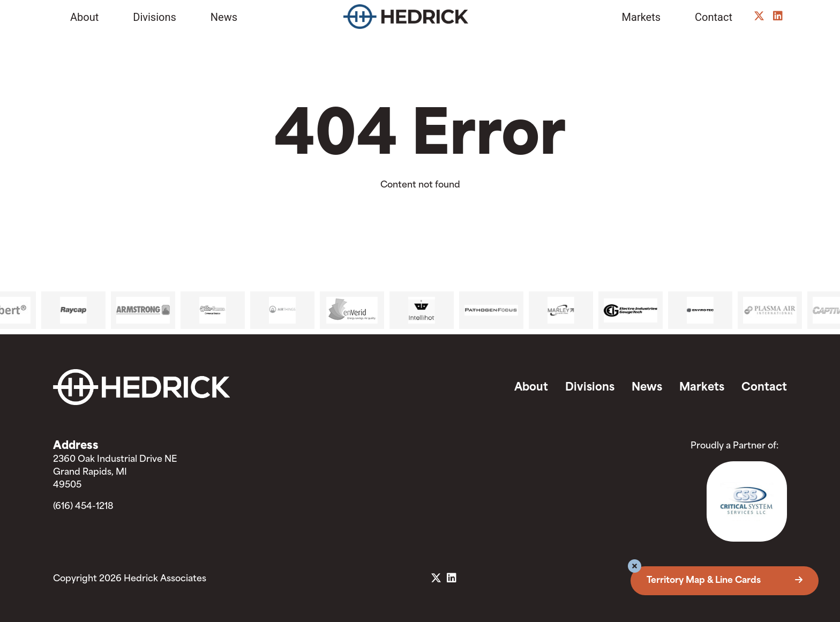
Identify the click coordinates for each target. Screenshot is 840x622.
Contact (714, 17)
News (224, 17)
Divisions (155, 17)
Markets (642, 17)
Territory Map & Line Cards (725, 581)
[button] (635, 568)
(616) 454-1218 (83, 507)
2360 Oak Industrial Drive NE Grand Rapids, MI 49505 (115, 473)
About (84, 17)
